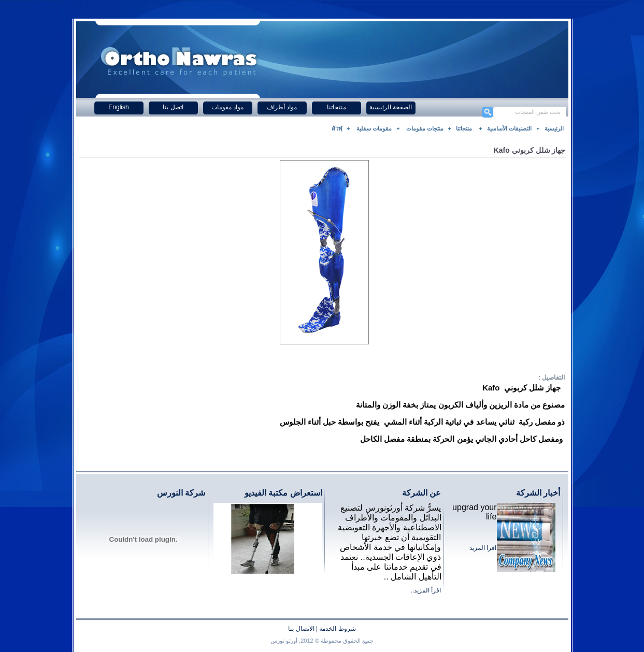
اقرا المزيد (483, 548)
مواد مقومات (227, 107)
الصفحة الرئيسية (391, 107)
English (118, 107)
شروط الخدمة (337, 629)
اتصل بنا (173, 107)
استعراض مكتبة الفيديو (283, 493)
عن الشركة (421, 493)
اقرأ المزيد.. (426, 590)
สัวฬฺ (337, 128)
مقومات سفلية (373, 128)
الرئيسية (554, 128)
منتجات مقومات (424, 128)
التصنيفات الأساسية (509, 128)
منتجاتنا (337, 107)
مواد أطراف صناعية (282, 109)
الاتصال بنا (301, 629)
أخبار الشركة (538, 493)
